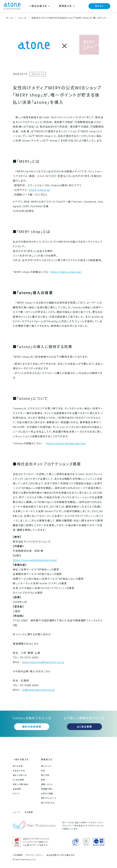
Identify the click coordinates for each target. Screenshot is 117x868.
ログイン (99, 6)
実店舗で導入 (47, 789)
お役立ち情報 (47, 794)
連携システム (47, 784)
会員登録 (17, 789)
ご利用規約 (18, 855)
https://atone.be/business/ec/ (66, 443)
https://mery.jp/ (40, 190)
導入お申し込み (48, 803)
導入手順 (45, 775)
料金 (43, 771)
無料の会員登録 (32, 727)
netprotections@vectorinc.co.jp (43, 662)
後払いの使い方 (20, 775)
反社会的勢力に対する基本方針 (60, 855)
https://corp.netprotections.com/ (35, 560)
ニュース (16, 812)
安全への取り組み (21, 784)
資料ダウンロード (49, 798)
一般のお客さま (21, 759)
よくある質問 (84, 727)
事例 (43, 780)
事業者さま (47, 759)
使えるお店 (18, 766)
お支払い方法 (19, 771)
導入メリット (46, 766)
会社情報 (29, 812)
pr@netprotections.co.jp (38, 690)
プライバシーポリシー (35, 855)
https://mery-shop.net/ (66, 272)
